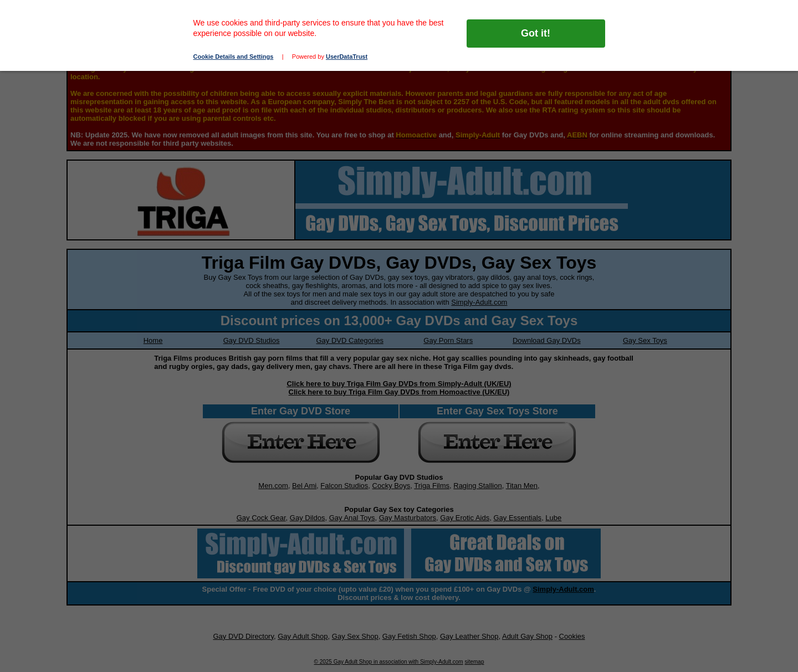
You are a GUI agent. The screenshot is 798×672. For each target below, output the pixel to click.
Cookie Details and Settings (234, 57)
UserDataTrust (347, 57)
